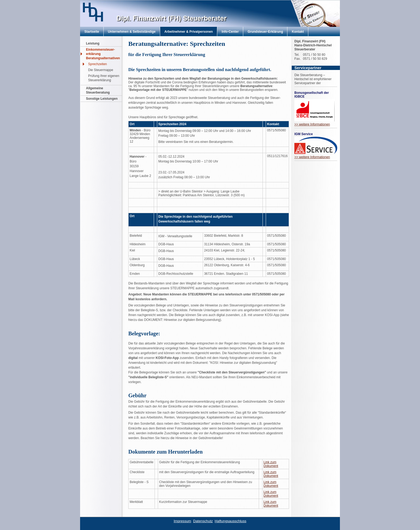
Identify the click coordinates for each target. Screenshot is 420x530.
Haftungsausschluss (231, 521)
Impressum (182, 521)
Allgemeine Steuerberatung (98, 90)
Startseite (92, 32)
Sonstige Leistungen (102, 99)
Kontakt (298, 32)
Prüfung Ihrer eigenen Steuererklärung (104, 78)
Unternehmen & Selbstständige (132, 32)
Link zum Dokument (271, 464)
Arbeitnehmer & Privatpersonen (189, 32)
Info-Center (230, 32)
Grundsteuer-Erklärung (265, 32)
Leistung (93, 43)
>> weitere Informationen (312, 124)
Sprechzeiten (97, 64)
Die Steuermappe (101, 70)
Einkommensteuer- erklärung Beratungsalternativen (103, 54)
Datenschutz (203, 521)
